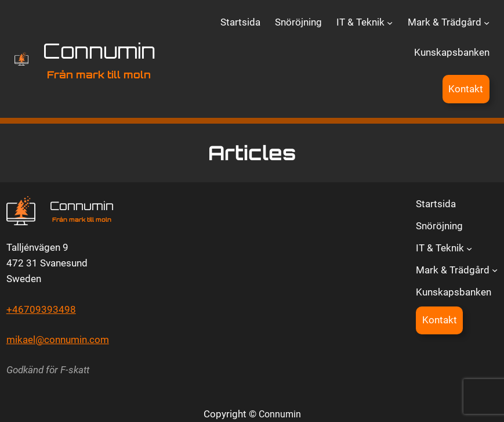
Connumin (99, 51)
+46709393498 (41, 309)
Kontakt (466, 89)
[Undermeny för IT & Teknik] (390, 23)
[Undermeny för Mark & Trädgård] (487, 23)
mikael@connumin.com (58, 340)
